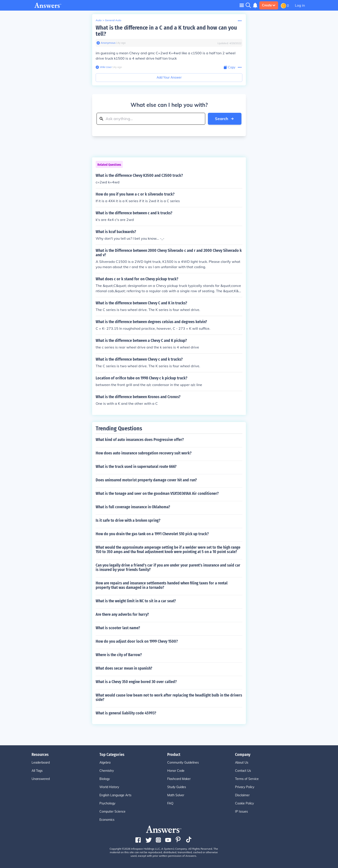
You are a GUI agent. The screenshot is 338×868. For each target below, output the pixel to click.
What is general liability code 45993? (126, 713)
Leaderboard (41, 763)
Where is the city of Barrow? (119, 655)
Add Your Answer (169, 77)
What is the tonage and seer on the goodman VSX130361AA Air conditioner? (157, 493)
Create (269, 5)
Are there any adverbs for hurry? (122, 614)
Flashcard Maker (179, 779)
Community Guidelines (183, 763)
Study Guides (177, 787)
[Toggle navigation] (242, 5)
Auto (99, 20)
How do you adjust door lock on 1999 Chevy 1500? (137, 641)
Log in (300, 5)
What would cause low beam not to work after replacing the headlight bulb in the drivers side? (169, 697)
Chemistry (107, 771)
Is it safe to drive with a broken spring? (128, 520)
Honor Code (176, 771)
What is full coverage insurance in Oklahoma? (133, 507)
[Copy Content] (230, 67)
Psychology (107, 803)
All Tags (37, 771)
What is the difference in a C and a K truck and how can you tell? (166, 31)
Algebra (105, 763)
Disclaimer (242, 795)
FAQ (170, 803)
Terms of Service (247, 779)
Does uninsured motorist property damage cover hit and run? (146, 480)
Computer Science (112, 812)
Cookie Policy (244, 803)
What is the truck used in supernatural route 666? (136, 467)
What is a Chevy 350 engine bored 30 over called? (136, 682)
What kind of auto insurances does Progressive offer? (140, 440)
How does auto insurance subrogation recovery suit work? (144, 453)
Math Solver (176, 795)
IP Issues (241, 812)
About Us (242, 763)
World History (109, 787)
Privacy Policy (245, 787)
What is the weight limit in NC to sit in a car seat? (136, 601)
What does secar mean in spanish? (124, 668)
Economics (107, 820)
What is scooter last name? (118, 628)
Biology (105, 779)
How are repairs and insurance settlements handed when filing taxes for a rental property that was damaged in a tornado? (162, 585)
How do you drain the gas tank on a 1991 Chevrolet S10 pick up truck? (152, 534)
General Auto (113, 20)
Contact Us (243, 771)
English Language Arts (115, 795)
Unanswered (41, 779)
